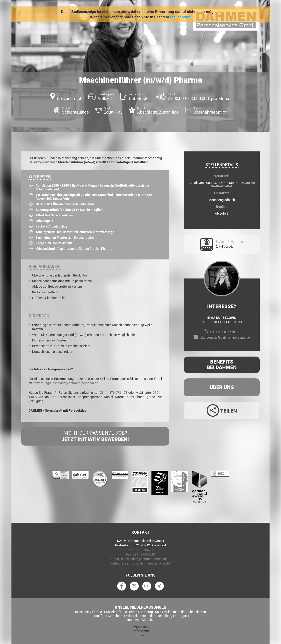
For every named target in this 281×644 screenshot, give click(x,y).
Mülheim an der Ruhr (178, 612)
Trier (151, 616)
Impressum (141, 627)
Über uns (222, 387)
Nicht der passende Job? (95, 436)
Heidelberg (165, 616)
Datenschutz (141, 631)
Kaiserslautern (136, 616)
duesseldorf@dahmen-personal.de (146, 559)
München (149, 620)
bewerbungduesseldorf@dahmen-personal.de (66, 383)
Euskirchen (129, 612)
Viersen (201, 612)
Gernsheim (116, 616)
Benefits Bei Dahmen (222, 365)
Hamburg (146, 612)
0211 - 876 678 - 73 (113, 393)
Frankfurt (99, 616)
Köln (158, 612)
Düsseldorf (112, 612)
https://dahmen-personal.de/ (150, 563)
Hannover (133, 620)
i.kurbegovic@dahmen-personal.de (225, 337)
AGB (141, 635)
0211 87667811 (227, 332)
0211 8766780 (144, 550)
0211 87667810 (144, 554)
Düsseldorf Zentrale (88, 612)
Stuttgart (181, 616)
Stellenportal (181, 17)
